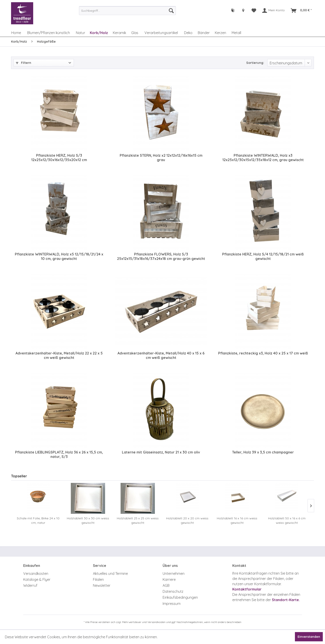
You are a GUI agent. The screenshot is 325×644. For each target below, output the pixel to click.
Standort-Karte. (286, 600)
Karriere (169, 579)
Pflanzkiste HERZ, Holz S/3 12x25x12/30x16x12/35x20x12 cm (59, 158)
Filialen (98, 579)
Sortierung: (255, 63)
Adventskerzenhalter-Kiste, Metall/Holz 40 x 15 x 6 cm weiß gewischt (161, 355)
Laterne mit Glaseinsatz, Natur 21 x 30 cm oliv (161, 452)
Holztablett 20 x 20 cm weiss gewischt (187, 520)
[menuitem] (127, 11)
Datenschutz (173, 591)
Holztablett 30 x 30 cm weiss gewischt (88, 520)
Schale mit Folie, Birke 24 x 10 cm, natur (38, 520)
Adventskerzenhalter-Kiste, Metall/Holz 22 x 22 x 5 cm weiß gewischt (59, 355)
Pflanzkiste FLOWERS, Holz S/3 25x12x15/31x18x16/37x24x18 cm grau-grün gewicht (161, 256)
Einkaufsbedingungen (180, 597)
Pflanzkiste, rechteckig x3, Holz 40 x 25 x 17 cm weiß (263, 353)
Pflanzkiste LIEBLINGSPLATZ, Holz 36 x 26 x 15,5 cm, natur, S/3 (59, 454)
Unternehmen (174, 574)
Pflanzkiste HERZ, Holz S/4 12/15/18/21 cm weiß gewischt (263, 256)
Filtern (24, 63)
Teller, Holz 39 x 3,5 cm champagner (263, 452)
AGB (166, 585)
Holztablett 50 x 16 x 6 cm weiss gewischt (287, 520)
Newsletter (102, 585)
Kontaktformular (247, 589)
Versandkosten (36, 574)
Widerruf (30, 585)
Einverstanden (309, 637)
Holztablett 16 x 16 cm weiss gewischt (237, 520)
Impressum (172, 604)
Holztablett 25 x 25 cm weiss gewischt (138, 520)
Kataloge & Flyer (37, 579)
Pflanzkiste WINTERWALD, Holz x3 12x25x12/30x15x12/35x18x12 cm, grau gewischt (263, 158)
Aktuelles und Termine (110, 574)
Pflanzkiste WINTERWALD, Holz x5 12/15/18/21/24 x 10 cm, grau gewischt (59, 256)
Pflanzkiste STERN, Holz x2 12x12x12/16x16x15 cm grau (161, 158)
